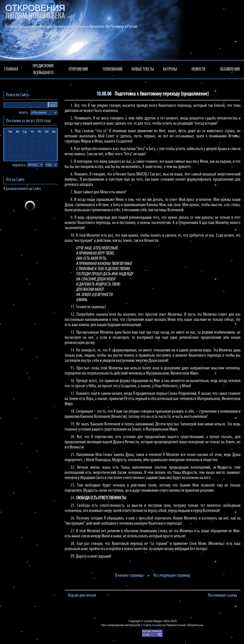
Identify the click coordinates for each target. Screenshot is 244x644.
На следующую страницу (172, 576)
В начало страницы (129, 576)
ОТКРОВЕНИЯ (78, 69)
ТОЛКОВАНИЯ (112, 69)
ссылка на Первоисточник (169, 625)
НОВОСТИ (198, 69)
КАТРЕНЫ (170, 69)
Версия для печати (82, 596)
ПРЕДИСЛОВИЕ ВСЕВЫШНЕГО (43, 70)
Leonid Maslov (153, 621)
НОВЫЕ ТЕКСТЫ (143, 69)
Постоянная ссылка (222, 596)
